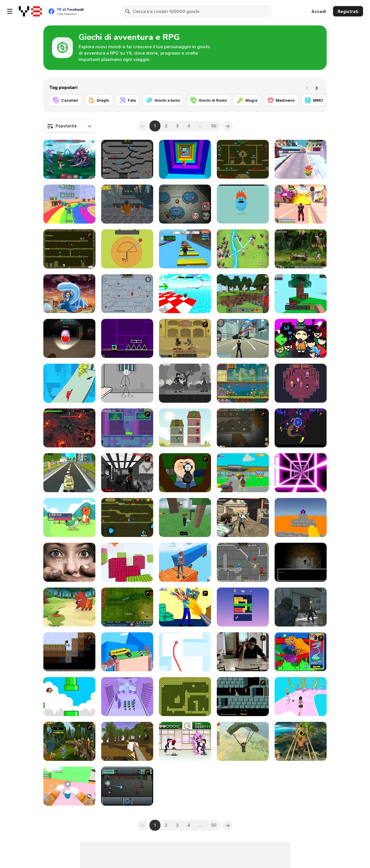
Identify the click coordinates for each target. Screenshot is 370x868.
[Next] (318, 88)
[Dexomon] (69, 517)
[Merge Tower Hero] (185, 428)
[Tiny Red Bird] (69, 697)
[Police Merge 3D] (127, 697)
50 (214, 126)
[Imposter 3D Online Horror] (69, 338)
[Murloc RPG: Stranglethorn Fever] (69, 741)
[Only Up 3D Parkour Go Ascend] (185, 562)
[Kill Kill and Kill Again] (185, 607)
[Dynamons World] (69, 607)
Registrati (348, 11)
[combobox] (69, 126)
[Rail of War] (127, 607)
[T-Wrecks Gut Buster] (301, 652)
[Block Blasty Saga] (243, 607)
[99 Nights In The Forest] (185, 517)
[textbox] (69, 126)
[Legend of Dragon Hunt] (243, 249)
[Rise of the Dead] (243, 517)
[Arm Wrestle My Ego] (243, 652)
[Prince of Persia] (243, 697)
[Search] (128, 11)
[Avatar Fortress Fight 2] (69, 294)
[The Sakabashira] (301, 383)
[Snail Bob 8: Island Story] (243, 383)
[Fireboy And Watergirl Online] (127, 517)
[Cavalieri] (66, 100)
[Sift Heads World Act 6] (127, 473)
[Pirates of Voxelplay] (127, 741)
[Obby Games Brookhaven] (185, 294)
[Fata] (128, 100)
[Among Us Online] (185, 204)
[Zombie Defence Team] (301, 607)
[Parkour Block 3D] (301, 517)
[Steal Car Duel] (243, 473)
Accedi (319, 11)
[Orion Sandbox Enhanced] (243, 428)
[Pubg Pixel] (243, 741)
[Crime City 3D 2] (301, 204)
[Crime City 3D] (243, 338)
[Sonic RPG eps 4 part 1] (301, 428)
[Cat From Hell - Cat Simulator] (69, 786)
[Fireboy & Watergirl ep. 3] (69, 249)
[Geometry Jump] (127, 338)
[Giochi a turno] (163, 100)
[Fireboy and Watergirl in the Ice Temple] (127, 294)
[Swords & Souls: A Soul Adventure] (185, 338)
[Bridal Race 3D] (301, 697)
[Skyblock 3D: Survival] (301, 294)
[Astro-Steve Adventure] (185, 697)
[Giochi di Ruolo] (209, 100)
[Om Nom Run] (301, 159)
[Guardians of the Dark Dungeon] (69, 428)
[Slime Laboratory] (127, 428)
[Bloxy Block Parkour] (127, 562)
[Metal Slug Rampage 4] (301, 249)
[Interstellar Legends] (69, 159)
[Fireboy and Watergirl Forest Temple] (243, 159)
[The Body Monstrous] (301, 562)
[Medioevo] (281, 100)
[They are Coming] (69, 383)
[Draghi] (99, 100)
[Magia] (247, 100)
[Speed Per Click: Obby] (185, 249)
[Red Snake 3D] (185, 652)
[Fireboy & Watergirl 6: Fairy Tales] (243, 562)
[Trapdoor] (69, 562)
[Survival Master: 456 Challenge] (69, 204)
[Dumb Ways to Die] (243, 204)
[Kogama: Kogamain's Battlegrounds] (69, 473)
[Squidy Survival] (127, 249)
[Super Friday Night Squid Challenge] (301, 338)
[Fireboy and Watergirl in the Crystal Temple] (127, 159)
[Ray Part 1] (185, 473)
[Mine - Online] (243, 294)
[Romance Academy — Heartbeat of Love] (185, 741)
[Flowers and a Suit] (185, 383)
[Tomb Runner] (301, 741)
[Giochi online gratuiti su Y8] (30, 11)
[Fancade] (127, 652)
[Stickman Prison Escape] (127, 383)
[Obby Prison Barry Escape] (127, 204)
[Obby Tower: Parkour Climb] (185, 159)
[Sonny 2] (127, 786)
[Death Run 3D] (301, 473)
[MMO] (314, 100)
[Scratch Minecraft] (69, 652)
